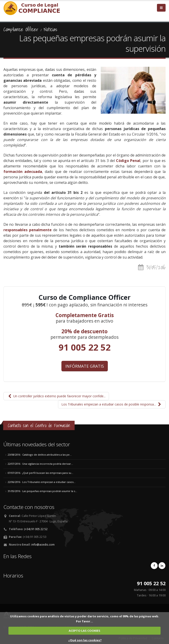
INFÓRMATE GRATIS (85, 366)
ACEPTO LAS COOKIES (84, 631)
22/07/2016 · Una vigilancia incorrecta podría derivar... (40, 464)
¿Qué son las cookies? (85, 640)
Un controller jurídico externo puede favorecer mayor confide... (56, 396)
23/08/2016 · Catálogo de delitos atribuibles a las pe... (40, 455)
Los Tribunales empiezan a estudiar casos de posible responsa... (112, 404)
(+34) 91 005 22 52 (36, 529)
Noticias (50, 29)
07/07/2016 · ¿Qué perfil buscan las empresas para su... (40, 473)
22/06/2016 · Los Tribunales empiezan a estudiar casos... (42, 482)
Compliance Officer (21, 29)
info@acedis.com (43, 545)
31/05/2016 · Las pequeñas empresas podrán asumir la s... (42, 491)
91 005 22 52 (85, 347)
